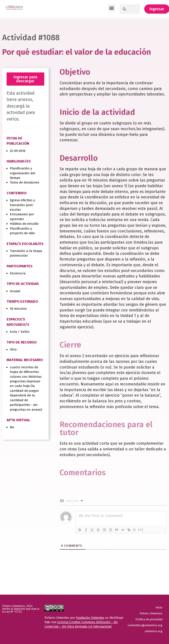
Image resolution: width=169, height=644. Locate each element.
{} (135, 530)
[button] (112, 8)
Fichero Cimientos (151, 613)
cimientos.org (154, 631)
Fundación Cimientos (90, 618)
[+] (141, 530)
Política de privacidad (149, 619)
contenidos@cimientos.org (146, 625)
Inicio (159, 607)
